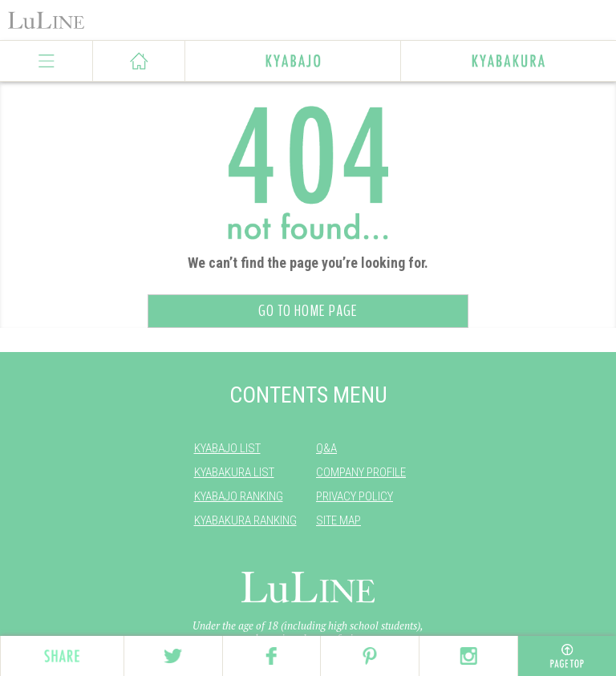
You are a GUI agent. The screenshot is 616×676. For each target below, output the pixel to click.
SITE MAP (338, 520)
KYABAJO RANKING (239, 496)
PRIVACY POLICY (355, 496)
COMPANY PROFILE (361, 472)
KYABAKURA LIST (234, 472)
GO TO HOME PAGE (308, 311)
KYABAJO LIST (227, 448)
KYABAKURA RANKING (245, 520)
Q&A (326, 448)
